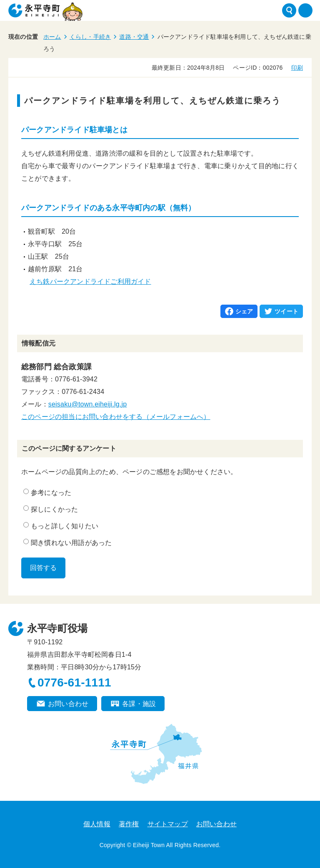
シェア (244, 311)
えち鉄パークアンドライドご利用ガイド (90, 281)
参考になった (47, 492)
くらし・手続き (90, 37)
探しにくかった (51, 509)
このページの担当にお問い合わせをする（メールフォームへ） (116, 417)
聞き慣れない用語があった (67, 542)
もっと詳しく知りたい (61, 526)
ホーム (52, 37)
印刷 (297, 68)
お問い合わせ (68, 704)
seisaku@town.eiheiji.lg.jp (88, 404)
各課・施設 (139, 704)
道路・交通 (134, 37)
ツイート (286, 311)
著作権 (129, 824)
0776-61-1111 (74, 683)
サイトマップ (168, 824)
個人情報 (97, 824)
